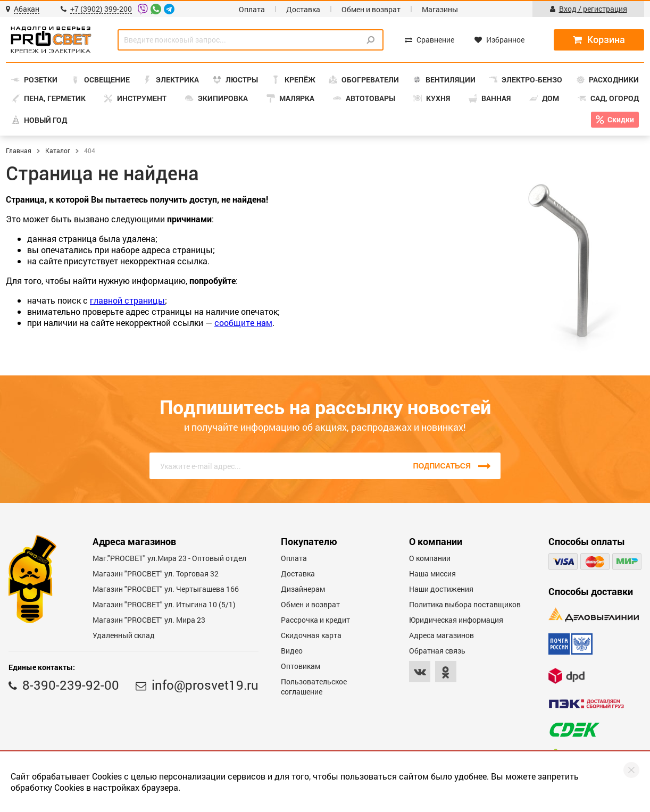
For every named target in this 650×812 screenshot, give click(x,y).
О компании (430, 558)
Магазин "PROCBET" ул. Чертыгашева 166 (166, 589)
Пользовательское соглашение (314, 687)
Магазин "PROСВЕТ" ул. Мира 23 (149, 620)
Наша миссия (432, 574)
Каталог (58, 150)
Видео (292, 651)
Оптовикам (301, 666)
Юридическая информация (456, 620)
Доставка (303, 9)
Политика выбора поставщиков (465, 604)
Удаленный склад (124, 635)
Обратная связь (437, 651)
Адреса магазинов (441, 635)
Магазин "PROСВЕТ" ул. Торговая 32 (156, 574)
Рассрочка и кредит (315, 620)
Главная (19, 150)
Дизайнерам (303, 589)
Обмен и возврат (371, 9)
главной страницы (127, 300)
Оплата (252, 9)
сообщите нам (243, 323)
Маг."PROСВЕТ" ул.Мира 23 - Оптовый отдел (169, 558)
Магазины (440, 9)
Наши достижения (441, 589)
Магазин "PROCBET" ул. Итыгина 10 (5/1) (164, 604)
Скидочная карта (311, 635)
